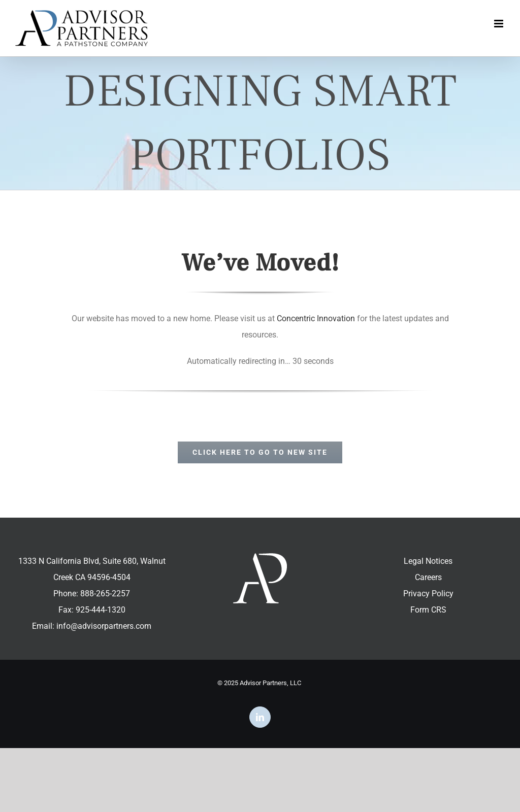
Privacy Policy (428, 594)
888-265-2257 (105, 594)
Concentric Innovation (316, 318)
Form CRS (428, 610)
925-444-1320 (101, 610)
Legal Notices (428, 561)
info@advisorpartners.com (104, 626)
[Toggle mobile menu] (499, 24)
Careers (428, 577)
